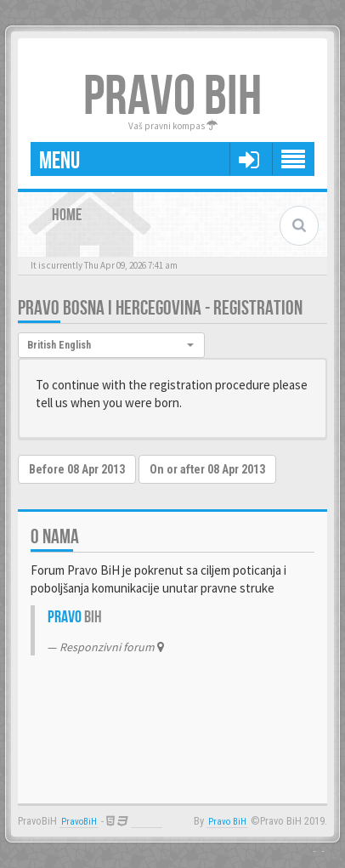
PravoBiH (79, 822)
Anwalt (147, 822)
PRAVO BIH (172, 97)
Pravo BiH (227, 822)
